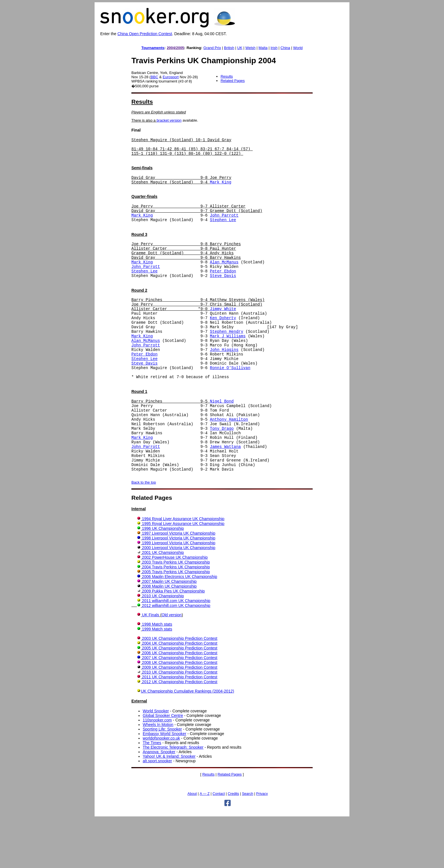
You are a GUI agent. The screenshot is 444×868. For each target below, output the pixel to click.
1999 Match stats (157, 678)
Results (227, 76)
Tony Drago (222, 469)
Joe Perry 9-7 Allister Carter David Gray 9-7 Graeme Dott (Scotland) (197, 216)
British (229, 48)
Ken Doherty (223, 341)
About (192, 843)
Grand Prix (212, 48)
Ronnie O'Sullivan (230, 400)
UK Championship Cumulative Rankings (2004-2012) (187, 740)
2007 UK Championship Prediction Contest (180, 707)
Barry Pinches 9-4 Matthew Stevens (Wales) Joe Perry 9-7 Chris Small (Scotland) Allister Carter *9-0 (198, 324)
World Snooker (156, 760)
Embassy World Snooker (165, 783)
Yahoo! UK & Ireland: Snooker (169, 806)
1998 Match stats (157, 674)
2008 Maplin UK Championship (169, 636)
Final (136, 130)
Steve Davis (223, 293)
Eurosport (171, 77)
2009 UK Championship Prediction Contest (180, 717)
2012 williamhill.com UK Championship (176, 655)
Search (247, 843)
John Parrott (224, 224)
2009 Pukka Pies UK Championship (173, 640)
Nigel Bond (222, 437)
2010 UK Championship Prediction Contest (180, 721)
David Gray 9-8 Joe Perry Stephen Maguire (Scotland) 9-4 (181, 185)
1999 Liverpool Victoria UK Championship (179, 592)
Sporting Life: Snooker (162, 778)
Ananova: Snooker (159, 801)
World (298, 48)
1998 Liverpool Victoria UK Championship (179, 587)
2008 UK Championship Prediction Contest (180, 712)
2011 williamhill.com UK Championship (176, 650)
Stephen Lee (223, 230)
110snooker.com (157, 769)
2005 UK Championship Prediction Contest (180, 697)
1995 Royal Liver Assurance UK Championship (183, 573)
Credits (233, 843)
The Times (152, 792)
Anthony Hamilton (229, 458)
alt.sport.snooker (157, 810)
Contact (219, 843)
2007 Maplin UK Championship (169, 631)
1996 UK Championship (163, 578)
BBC (154, 77)
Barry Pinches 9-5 (171, 437)
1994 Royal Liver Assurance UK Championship (183, 568)
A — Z (205, 843)
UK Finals (151, 664)
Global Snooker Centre (163, 765)
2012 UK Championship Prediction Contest (180, 731)
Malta (263, 48)
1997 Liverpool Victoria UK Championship (179, 583)
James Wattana (225, 491)
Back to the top (144, 532)
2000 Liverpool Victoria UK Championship (179, 597)
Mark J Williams (228, 362)
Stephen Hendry (227, 357)
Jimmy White (223, 330)
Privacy (262, 843)
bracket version (169, 120)
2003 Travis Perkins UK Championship (176, 611)
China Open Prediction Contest (145, 34)
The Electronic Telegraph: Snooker (173, 797)
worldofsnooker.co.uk (161, 787)
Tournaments (153, 48)
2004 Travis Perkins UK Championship (176, 616)
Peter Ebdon (223, 288)
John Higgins (224, 378)
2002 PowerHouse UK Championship (175, 607)
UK (240, 48)
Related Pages (233, 81)
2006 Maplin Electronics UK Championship (179, 626)
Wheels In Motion (158, 774)
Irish (274, 48)
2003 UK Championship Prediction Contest (180, 688)
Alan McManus (224, 277)
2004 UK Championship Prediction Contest (180, 693)
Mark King (221, 188)
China (285, 48)
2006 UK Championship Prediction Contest (180, 702)
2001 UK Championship (163, 602)
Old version (172, 664)
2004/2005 (175, 48)
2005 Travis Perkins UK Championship (176, 621)
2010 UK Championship (163, 645)
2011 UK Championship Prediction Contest (180, 726)
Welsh (250, 48)
